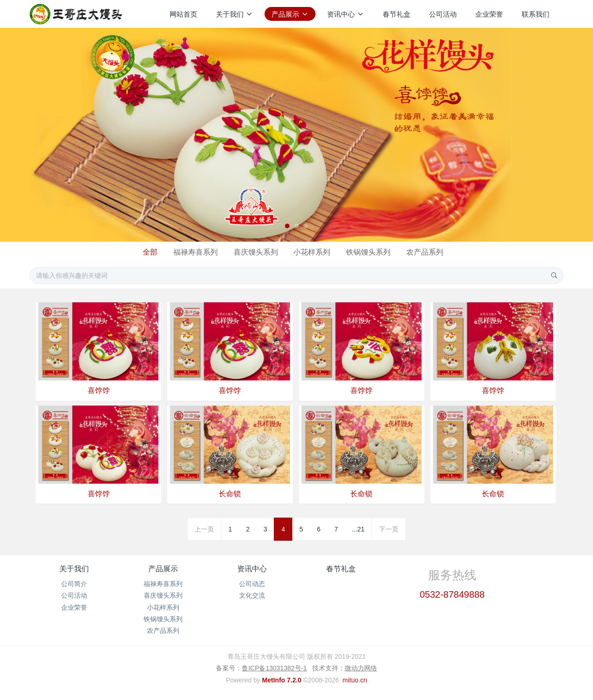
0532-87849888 (452, 594)
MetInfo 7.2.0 (282, 680)
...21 (358, 529)
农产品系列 (425, 252)
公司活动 (74, 595)
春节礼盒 (341, 569)
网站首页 (183, 14)
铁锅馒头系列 (368, 252)
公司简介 (74, 584)
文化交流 (252, 595)
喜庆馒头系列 (256, 252)
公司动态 (252, 584)
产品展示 (163, 569)
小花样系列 (312, 252)
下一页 (389, 529)
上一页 (204, 529)
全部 (150, 252)
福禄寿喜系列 (196, 252)
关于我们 (74, 569)
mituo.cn (355, 680)
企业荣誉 (74, 607)
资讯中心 (252, 569)
